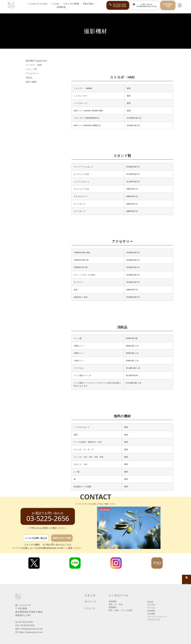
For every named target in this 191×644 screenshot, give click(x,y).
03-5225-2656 (26, 622)
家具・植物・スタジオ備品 (121, 610)
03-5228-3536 (27, 625)
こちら (68, 545)
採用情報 (151, 611)
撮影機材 (113, 601)
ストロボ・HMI (34, 65)
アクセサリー (32, 73)
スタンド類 (31, 69)
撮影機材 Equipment (36, 61)
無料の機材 (31, 82)
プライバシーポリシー (157, 617)
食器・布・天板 (116, 604)
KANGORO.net (154, 620)
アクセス (151, 608)
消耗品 (29, 78)
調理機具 (113, 607)
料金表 (150, 602)
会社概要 (151, 614)
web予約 (151, 605)
